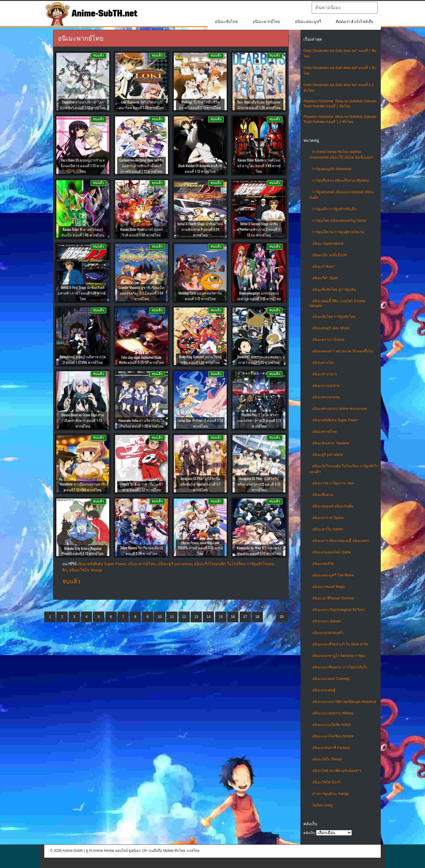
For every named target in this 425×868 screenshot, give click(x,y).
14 (209, 617)
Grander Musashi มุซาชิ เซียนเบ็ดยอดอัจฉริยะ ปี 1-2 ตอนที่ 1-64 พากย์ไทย (142, 293)
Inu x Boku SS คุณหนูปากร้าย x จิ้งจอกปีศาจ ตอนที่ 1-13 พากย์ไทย (83, 166)
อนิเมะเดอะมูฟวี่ (308, 22)
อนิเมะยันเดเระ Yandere (331, 443)
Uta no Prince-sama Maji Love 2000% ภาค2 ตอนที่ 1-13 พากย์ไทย (200, 548)
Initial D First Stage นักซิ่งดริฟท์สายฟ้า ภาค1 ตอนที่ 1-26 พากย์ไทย (83, 293)
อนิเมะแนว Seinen (327, 621)
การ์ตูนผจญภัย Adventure (332, 169)
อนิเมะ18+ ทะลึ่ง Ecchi (329, 255)
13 (196, 617)
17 (245, 617)
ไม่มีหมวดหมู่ (322, 805)
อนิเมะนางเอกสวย (326, 386)
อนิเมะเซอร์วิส (323, 564)
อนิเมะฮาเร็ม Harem (328, 529)
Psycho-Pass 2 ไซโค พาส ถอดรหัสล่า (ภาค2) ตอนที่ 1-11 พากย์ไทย (259, 420)
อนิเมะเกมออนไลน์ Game (332, 552)
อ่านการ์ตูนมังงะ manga (331, 794)
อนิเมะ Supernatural (328, 244)
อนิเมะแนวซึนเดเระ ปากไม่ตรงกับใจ (340, 667)
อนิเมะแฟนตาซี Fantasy (331, 748)
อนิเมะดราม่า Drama (328, 340)
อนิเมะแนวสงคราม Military (333, 713)
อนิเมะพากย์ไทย (266, 22)
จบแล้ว (71, 581)
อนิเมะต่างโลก (323, 363)
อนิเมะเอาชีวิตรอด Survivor (333, 598)
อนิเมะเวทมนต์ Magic (329, 587)
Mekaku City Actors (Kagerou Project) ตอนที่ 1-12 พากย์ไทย (83, 551)
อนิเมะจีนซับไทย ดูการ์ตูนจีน (334, 290)
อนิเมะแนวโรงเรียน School (333, 736)
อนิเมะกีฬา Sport (325, 278)
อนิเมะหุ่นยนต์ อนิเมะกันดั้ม (333, 506)
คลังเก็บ (309, 833)
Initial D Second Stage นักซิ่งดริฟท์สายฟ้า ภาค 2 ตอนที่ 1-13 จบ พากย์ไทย (259, 229)
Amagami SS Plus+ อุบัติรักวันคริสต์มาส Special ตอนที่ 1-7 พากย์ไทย (200, 484)
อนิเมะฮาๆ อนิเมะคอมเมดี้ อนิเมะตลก (340, 541)
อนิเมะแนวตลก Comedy (331, 679)
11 (172, 617)
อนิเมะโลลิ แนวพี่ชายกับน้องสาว (337, 771)
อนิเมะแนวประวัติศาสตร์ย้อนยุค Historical (344, 702)
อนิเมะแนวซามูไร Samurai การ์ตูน (339, 656)
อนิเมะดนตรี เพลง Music (331, 328)
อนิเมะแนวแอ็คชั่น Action (332, 725)
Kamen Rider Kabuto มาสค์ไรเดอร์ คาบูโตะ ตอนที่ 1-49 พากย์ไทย (259, 166)
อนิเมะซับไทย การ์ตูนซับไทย (334, 317)
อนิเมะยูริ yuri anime (328, 455)
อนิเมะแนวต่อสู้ (324, 690)
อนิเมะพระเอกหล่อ (326, 397)
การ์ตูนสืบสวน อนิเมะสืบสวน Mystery (341, 180)
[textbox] (345, 8)
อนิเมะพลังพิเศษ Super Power (335, 420)
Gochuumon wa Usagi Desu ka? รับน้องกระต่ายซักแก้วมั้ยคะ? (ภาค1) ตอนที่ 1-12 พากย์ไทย (142, 166)
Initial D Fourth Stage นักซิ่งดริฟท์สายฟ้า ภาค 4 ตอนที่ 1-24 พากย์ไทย (200, 229)
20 (282, 617)
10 (160, 617)
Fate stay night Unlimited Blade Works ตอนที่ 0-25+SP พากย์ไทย (142, 360)
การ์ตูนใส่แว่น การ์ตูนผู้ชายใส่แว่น (338, 232)
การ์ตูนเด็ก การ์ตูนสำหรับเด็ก (334, 209)
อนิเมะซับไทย (226, 22)
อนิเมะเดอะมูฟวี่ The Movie (333, 575)
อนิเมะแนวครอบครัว (328, 633)
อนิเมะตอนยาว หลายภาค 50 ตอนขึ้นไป (343, 351)
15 (221, 617)
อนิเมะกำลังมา (323, 267)
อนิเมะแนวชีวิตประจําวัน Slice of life (340, 644)
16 (233, 617)
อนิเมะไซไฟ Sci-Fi (326, 782)
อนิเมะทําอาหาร (325, 374)
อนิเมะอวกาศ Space (328, 518)
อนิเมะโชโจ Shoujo (327, 759)
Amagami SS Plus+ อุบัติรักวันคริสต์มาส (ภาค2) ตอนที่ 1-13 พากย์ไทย (259, 484)
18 (257, 617)
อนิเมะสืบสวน (323, 495)
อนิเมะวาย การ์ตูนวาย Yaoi (333, 483)
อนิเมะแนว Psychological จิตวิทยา (339, 610)
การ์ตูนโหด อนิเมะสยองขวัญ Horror (339, 221)
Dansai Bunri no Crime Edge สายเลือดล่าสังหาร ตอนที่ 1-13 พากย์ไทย (83, 420)
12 (184, 617)
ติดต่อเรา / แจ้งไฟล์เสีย (355, 22)
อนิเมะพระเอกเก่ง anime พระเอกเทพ (340, 409)
